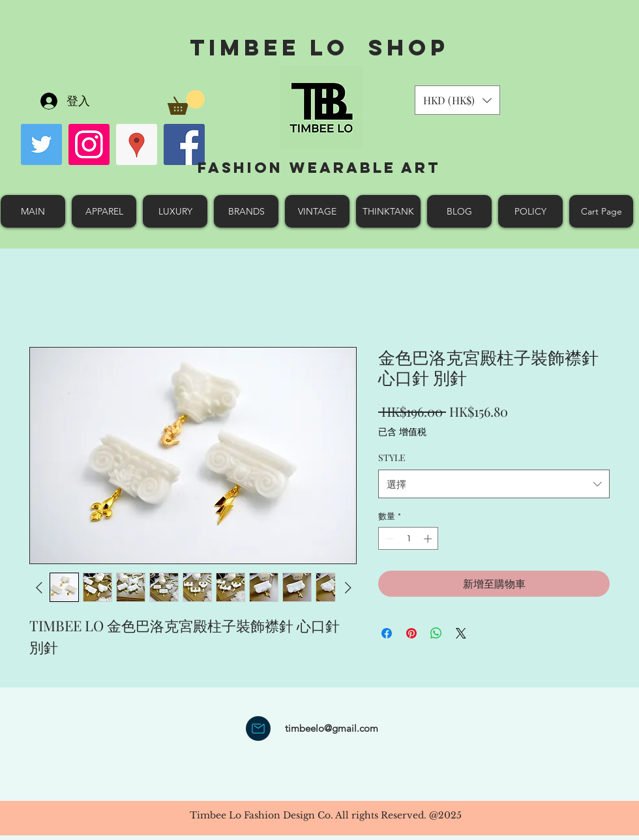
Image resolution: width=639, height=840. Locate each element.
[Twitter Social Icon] (41, 144)
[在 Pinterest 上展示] (411, 633)
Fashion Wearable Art (319, 168)
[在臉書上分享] (387, 633)
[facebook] (184, 144)
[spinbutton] (409, 539)
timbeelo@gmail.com (332, 728)
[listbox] (457, 100)
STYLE (392, 457)
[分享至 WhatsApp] (436, 633)
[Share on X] (461, 633)
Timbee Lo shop (319, 47)
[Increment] (429, 539)
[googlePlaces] (137, 144)
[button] (186, 102)
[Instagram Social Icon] (89, 144)
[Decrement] (388, 539)
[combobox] (494, 484)
